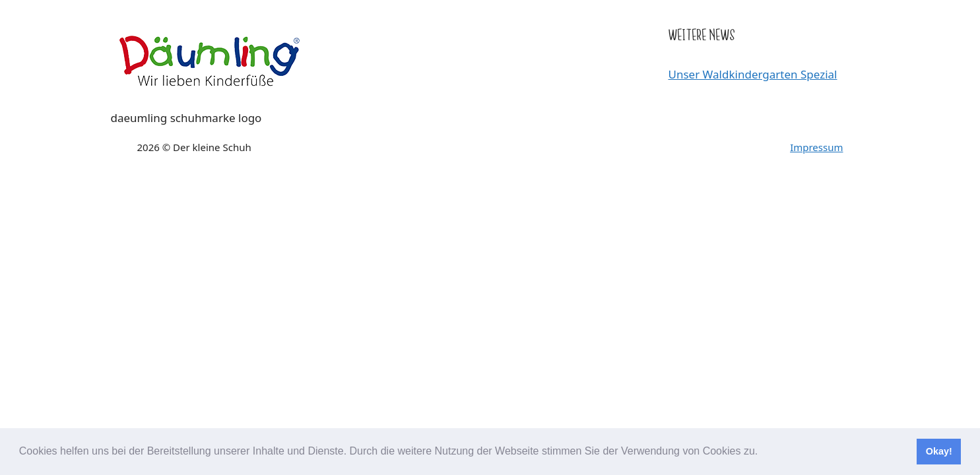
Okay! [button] (939, 451)
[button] (763, 453)
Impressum (816, 147)
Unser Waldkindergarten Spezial (753, 74)
